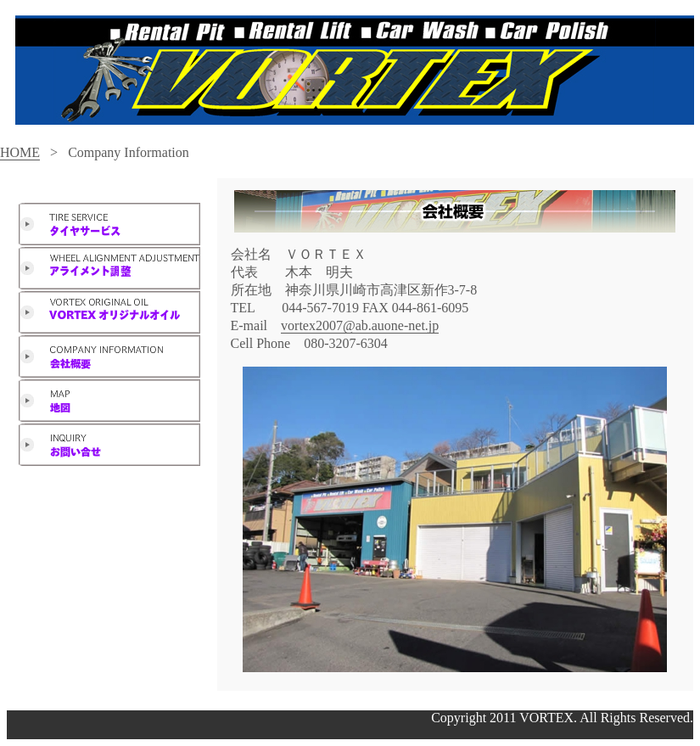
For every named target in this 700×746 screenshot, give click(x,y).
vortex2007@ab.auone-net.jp (360, 325)
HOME (20, 152)
